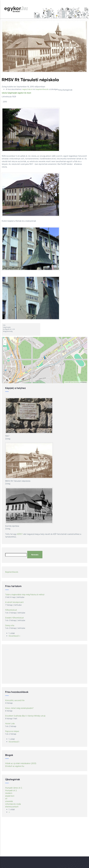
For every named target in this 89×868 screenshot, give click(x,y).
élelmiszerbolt (12, 807)
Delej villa (10, 626)
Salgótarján (12, 93)
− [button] (5, 344)
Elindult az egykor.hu (15, 766)
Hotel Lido (10, 724)
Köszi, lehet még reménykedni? (19, 708)
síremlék (9, 801)
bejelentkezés (42, 89)
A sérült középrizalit (14, 602)
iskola (4, 93)
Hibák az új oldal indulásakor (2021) (21, 764)
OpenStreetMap (75, 382)
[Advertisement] (44, 664)
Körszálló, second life (15, 701)
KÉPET (20, 534)
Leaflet (66, 382)
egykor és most (24, 93)
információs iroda (13, 804)
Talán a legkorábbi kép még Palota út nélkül (25, 595)
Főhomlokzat (11, 610)
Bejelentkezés (12, 572)
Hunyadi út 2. (11, 791)
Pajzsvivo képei (12, 731)
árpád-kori (10, 796)
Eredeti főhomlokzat (14, 618)
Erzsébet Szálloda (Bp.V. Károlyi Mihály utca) (25, 716)
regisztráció (27, 89)
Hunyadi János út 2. (14, 788)
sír (6, 799)
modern (9, 793)
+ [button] (5, 340)
